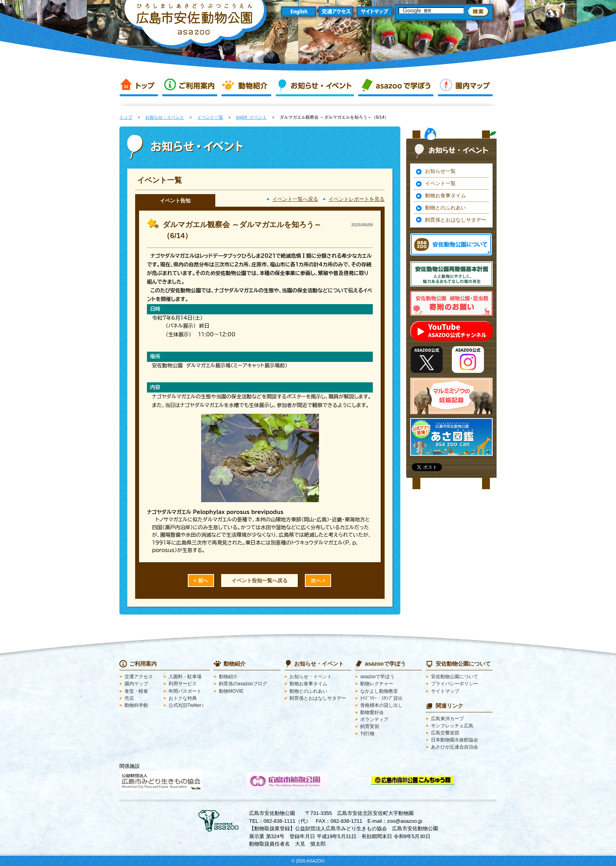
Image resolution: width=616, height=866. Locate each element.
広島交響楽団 (445, 733)
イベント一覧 (210, 117)
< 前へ (201, 581)
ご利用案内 (190, 86)
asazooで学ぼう (396, 86)
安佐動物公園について (455, 677)
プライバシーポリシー (455, 684)
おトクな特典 (183, 698)
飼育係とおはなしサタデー (456, 220)
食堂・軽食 (136, 691)
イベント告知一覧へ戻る (259, 581)
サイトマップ (375, 12)
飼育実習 (370, 727)
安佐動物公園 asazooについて (451, 244)
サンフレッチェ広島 (452, 726)
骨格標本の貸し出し (381, 705)
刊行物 (367, 734)
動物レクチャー (377, 684)
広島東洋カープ (447, 719)
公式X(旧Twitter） (187, 705)
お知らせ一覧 (440, 171)
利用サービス (183, 684)
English (298, 12)
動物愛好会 (372, 712)
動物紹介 (246, 86)
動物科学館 (136, 705)
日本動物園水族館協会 (455, 740)
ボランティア (374, 719)
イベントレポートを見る (357, 199)
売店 (129, 698)
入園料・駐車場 (185, 677)
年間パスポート (185, 691)
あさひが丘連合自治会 (455, 747)
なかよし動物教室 (379, 691)
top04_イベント (251, 117)
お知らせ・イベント (315, 86)
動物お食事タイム (445, 195)
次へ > (318, 581)
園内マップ (465, 86)
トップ (139, 86)
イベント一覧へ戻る (295, 199)
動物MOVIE (231, 691)
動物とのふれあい (445, 208)
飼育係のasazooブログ (243, 684)
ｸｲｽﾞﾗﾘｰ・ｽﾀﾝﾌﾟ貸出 (381, 698)
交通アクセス (336, 12)
